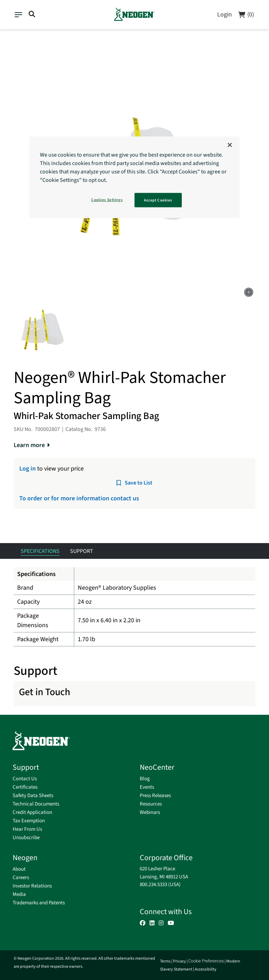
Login (225, 15)
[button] (43, 331)
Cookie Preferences (206, 961)
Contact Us (25, 779)
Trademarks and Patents (39, 903)
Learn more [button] (29, 445)
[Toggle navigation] (18, 14)
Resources (151, 804)
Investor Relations (32, 886)
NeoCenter (157, 767)
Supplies (25, 38)
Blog (145, 779)
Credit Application (32, 812)
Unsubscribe (26, 838)
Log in (27, 469)
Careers (21, 878)
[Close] (230, 145)
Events (147, 787)
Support (26, 767)
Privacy (180, 961)
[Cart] (246, 15)
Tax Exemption (29, 821)
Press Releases (155, 796)
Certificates (25, 787)
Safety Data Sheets (33, 796)
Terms (165, 961)
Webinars (150, 812)
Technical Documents (36, 804)
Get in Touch (44, 692)
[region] (134, 177)
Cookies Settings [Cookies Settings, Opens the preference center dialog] (107, 200)
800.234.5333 (153, 885)
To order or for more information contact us (79, 498)
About (19, 869)
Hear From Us (27, 829)
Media (19, 894)
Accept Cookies (158, 200)
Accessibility (206, 969)
